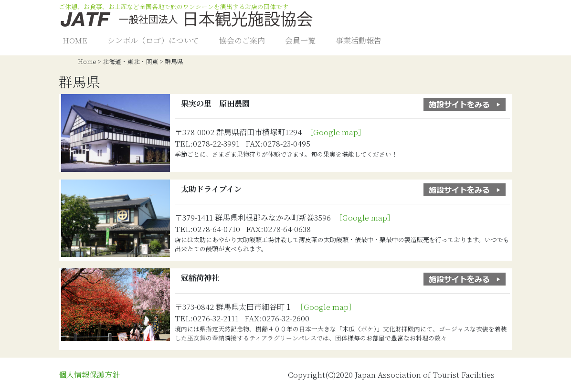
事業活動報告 (359, 40)
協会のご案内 (242, 40)
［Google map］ (338, 132)
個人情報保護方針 (89, 375)
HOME (75, 40)
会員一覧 (300, 40)
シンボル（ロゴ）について (153, 40)
